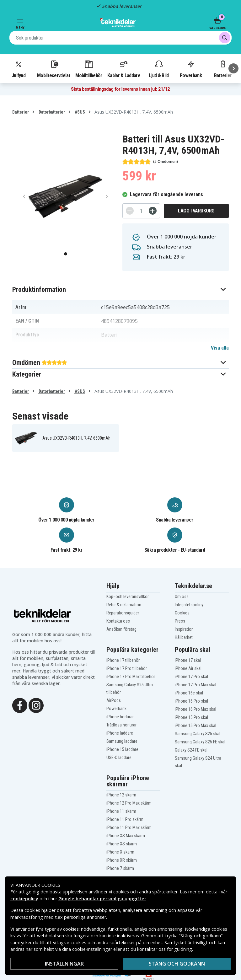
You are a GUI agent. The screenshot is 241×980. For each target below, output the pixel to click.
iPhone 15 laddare (122, 749)
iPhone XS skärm (122, 844)
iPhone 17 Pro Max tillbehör (131, 677)
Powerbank (191, 69)
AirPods (114, 700)
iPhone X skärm (120, 852)
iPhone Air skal (188, 668)
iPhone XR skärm (122, 860)
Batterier (21, 112)
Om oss (182, 597)
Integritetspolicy (189, 605)
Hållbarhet (184, 637)
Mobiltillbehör (89, 69)
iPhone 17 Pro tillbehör (127, 668)
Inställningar (64, 964)
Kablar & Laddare (124, 69)
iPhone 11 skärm (121, 811)
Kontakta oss (118, 621)
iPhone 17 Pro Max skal (195, 685)
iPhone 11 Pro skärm (125, 819)
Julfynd (19, 69)
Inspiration (184, 629)
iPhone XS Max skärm (126, 836)
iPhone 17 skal (188, 660)
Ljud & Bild (159, 69)
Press (180, 621)
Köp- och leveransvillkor (128, 597)
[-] (130, 211)
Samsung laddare (122, 741)
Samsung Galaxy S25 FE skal (200, 742)
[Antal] (141, 211)
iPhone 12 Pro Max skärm (129, 803)
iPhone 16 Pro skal (191, 701)
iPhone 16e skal (189, 693)
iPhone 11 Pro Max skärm (129, 827)
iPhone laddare (120, 733)
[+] (153, 211)
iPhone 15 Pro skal (191, 717)
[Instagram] (36, 705)
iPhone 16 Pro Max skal (195, 709)
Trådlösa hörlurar (121, 725)
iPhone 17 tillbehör (123, 660)
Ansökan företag (121, 629)
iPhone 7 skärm (120, 868)
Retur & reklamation (124, 605)
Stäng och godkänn (177, 964)
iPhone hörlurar (120, 717)
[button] (120, 289)
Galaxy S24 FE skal (191, 750)
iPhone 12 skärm (121, 795)
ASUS (79, 112)
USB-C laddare (119, 758)
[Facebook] (20, 705)
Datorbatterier (51, 112)
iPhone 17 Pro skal (191, 677)
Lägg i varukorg (196, 211)
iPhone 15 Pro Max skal (195, 726)
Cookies (182, 613)
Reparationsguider (123, 613)
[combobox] (120, 38)
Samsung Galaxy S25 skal (198, 734)
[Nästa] (233, 68)
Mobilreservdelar (54, 69)
